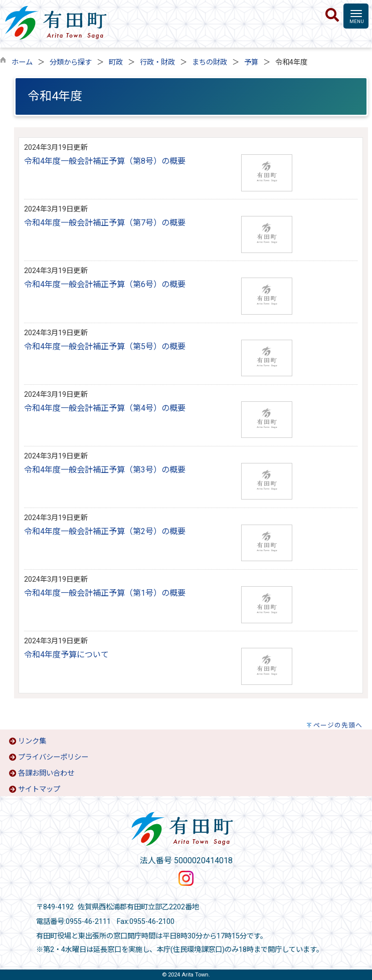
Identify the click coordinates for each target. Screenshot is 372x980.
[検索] (332, 16)
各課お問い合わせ (46, 773)
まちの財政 (210, 62)
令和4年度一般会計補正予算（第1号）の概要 (105, 593)
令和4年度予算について (66, 655)
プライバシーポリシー (53, 757)
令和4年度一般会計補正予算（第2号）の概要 (105, 531)
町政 (116, 62)
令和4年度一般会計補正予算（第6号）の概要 (105, 284)
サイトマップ (39, 789)
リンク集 (32, 741)
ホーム (22, 62)
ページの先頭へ (338, 725)
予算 (251, 62)
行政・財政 (157, 62)
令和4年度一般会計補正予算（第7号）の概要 (105, 223)
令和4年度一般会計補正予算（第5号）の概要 (105, 346)
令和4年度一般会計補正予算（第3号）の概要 (105, 470)
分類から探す (71, 62)
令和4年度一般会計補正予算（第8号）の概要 (105, 161)
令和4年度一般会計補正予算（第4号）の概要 (105, 408)
